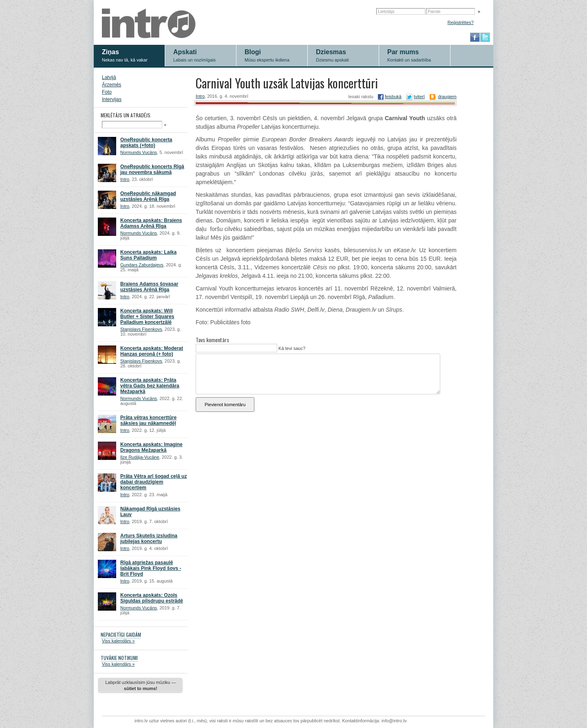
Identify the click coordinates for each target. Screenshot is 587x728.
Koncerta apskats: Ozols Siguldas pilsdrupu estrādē (152, 598)
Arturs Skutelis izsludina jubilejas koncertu (149, 539)
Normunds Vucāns (139, 152)
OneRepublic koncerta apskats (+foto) (146, 143)
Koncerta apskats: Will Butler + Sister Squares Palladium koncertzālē (147, 317)
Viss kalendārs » (118, 641)
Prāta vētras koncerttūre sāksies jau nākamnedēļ (148, 420)
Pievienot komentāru (225, 405)
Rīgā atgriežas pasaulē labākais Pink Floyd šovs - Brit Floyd (151, 568)
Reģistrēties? (461, 22)
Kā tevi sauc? (291, 348)
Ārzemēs (111, 85)
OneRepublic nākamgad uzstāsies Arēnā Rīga (148, 196)
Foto (107, 92)
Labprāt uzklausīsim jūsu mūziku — (140, 685)
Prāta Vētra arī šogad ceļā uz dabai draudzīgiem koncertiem (153, 482)
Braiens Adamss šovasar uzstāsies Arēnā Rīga (149, 287)
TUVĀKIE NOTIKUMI (119, 658)
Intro (125, 179)
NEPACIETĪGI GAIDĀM (121, 635)
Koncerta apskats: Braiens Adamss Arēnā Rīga (151, 223)
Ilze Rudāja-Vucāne (140, 457)
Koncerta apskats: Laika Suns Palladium (148, 255)
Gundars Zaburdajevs (142, 265)
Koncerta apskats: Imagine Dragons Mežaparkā (151, 447)
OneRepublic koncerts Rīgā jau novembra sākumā (152, 169)
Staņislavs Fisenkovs (141, 329)
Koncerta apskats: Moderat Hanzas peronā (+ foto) (152, 351)
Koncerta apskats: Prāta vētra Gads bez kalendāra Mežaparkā (150, 386)
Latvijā (109, 77)
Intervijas (112, 99)
